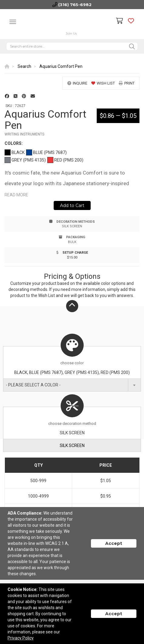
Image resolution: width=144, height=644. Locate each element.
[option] (72, 73)
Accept (114, 543)
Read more (16, 195)
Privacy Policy (21, 638)
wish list (103, 83)
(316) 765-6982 (75, 5)
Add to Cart (72, 205)
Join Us (71, 33)
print (127, 83)
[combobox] (72, 385)
